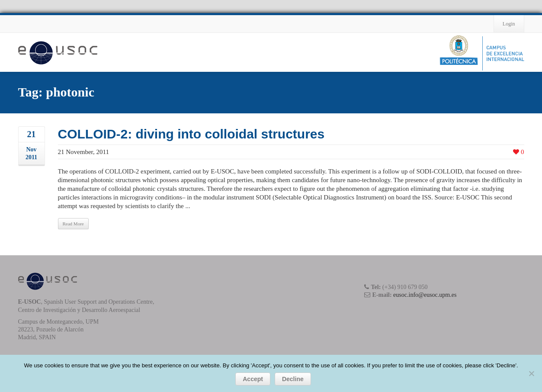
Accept (253, 379)
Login (509, 24)
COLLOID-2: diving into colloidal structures (191, 134)
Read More (73, 224)
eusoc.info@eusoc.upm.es (425, 295)
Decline (293, 379)
